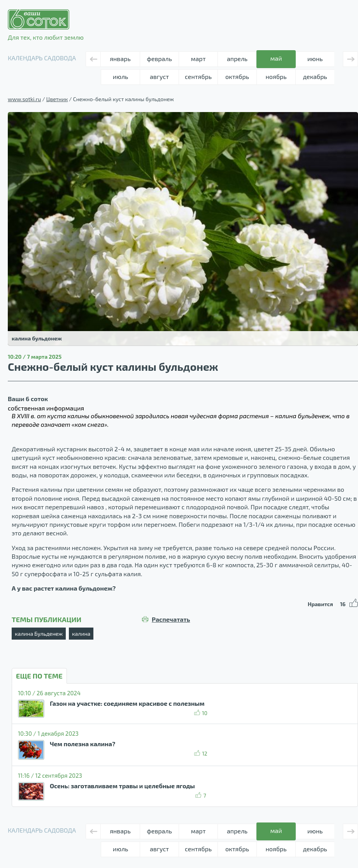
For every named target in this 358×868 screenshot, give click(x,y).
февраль (159, 59)
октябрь (237, 76)
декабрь (315, 76)
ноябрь (276, 76)
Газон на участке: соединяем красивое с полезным (127, 703)
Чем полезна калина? (82, 744)
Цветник (57, 99)
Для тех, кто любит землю (46, 25)
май (276, 58)
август (159, 76)
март (198, 59)
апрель (237, 59)
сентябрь (198, 76)
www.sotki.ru (24, 99)
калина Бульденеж (39, 634)
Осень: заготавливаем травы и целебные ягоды (122, 786)
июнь (315, 59)
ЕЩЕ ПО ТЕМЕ (39, 676)
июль (120, 76)
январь (120, 59)
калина (81, 634)
